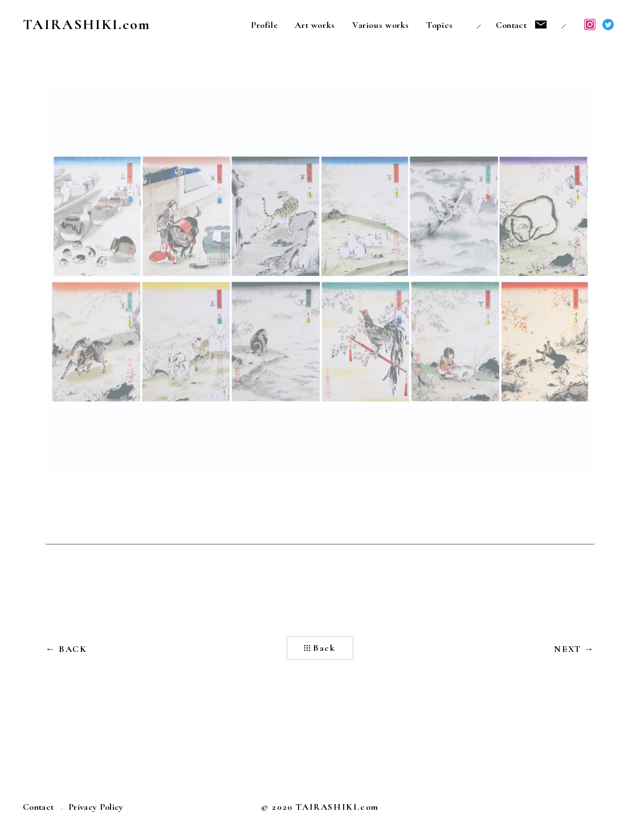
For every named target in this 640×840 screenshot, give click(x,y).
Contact (511, 25)
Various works (381, 25)
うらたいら (419, 808)
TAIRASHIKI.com (87, 24)
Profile (264, 25)
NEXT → (574, 649)
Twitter (608, 25)
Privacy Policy (96, 807)
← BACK (66, 649)
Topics (440, 25)
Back (324, 648)
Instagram (590, 25)
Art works (315, 25)
